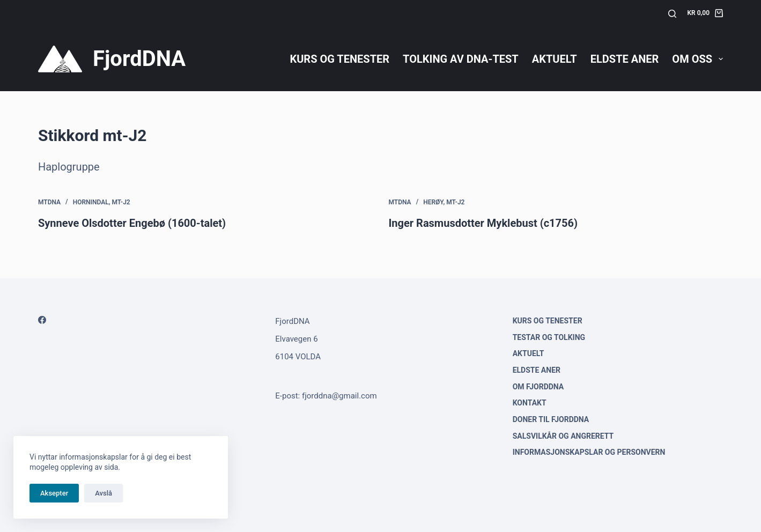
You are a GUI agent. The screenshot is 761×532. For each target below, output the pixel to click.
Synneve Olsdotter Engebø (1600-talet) (132, 223)
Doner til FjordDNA (551, 419)
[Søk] (672, 14)
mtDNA (49, 202)
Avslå (104, 493)
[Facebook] (42, 320)
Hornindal (91, 202)
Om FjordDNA (538, 387)
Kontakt (530, 403)
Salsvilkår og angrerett (563, 436)
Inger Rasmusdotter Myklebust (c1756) (483, 223)
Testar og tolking (549, 337)
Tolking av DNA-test (461, 59)
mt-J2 (121, 202)
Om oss (697, 59)
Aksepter (54, 493)
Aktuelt (555, 59)
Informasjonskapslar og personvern (589, 452)
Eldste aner (625, 59)
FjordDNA (139, 59)
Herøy (433, 202)
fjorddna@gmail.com (339, 396)
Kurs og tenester (339, 59)
